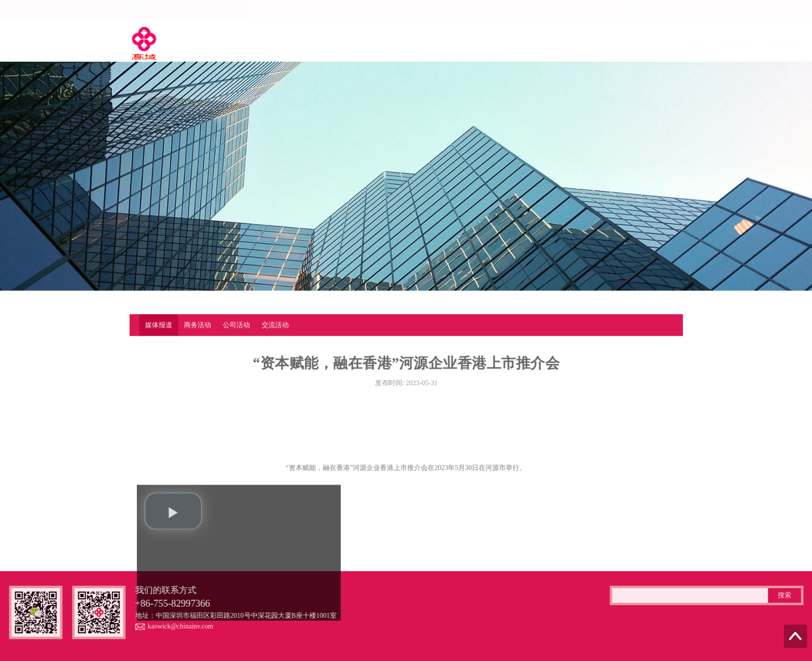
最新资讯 (540, 43)
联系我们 (680, 43)
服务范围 (354, 43)
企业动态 (447, 43)
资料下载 (633, 43)
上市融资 (400, 43)
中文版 (629, 10)
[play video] (173, 542)
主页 (267, 43)
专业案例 (587, 43)
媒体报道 (159, 326)
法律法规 (494, 43)
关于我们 (307, 43)
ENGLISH (659, 10)
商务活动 (198, 326)
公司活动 (236, 326)
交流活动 (275, 326)
